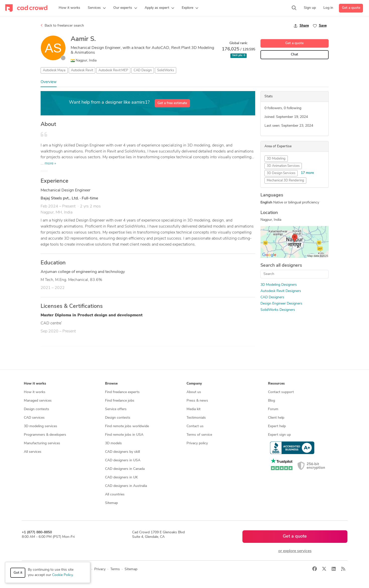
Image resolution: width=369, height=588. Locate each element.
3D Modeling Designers (279, 285)
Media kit (194, 409)
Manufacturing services (42, 443)
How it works (35, 392)
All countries (115, 495)
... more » (48, 164)
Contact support (281, 392)
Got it (18, 573)
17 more (307, 173)
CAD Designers (272, 297)
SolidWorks (166, 70)
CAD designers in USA (123, 460)
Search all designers (281, 266)
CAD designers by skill (122, 452)
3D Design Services (281, 173)
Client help (276, 418)
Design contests (36, 409)
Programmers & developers (45, 435)
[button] (97, 8)
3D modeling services (40, 426)
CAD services (34, 418)
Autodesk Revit (82, 70)
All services (33, 452)
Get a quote (351, 8)
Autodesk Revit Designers (281, 291)
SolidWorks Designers (278, 310)
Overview (49, 82)
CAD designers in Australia (126, 486)
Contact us (195, 426)
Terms (115, 569)
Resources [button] (276, 384)
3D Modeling (276, 159)
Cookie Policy (62, 575)
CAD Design (143, 70)
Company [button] (194, 384)
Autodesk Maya (54, 70)
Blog (271, 401)
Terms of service (199, 435)
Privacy (100, 569)
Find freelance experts (122, 392)
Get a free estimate (172, 103)
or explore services (295, 551)
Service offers (116, 409)
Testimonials (196, 418)
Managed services (38, 401)
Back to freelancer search (62, 26)
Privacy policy (197, 443)
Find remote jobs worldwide (127, 426)
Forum (273, 409)
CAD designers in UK (121, 477)
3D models (113, 443)
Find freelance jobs (120, 401)
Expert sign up (279, 435)
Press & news (197, 401)
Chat (294, 55)
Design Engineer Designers (281, 304)
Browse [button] (111, 384)
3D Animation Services (283, 166)
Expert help (277, 426)
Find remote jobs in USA (124, 435)
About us (194, 392)
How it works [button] (35, 384)
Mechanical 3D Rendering (285, 180)
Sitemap (111, 503)
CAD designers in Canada (125, 469)
